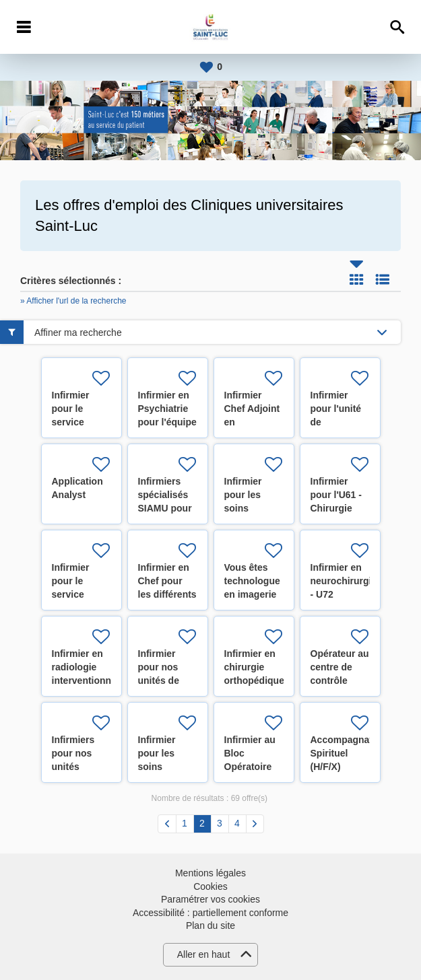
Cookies (210, 886)
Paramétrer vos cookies (210, 899)
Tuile (356, 279)
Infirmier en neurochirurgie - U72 (344, 581)
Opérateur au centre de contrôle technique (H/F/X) (340, 680)
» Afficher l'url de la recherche (73, 301)
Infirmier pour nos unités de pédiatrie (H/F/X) (159, 680)
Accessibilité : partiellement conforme (210, 913)
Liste (383, 279)
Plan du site (210, 925)
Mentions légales (210, 873)
